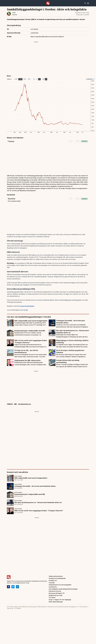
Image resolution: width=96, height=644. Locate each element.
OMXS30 (10, 404)
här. (27, 310)
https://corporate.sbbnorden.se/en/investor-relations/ (47, 37)
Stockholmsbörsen (24, 404)
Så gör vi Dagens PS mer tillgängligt (60, 600)
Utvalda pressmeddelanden (57, 578)
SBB (15, 404)
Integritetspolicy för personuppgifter (60, 585)
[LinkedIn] (17, 587)
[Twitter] (13, 587)
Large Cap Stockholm (27, 306)
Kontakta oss (53, 581)
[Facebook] (8, 587)
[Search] (85, 3)
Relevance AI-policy (55, 591)
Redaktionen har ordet (55, 595)
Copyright (52, 583)
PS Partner (52, 598)
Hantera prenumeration (56, 576)
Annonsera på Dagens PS (57, 593)
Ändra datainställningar (56, 602)
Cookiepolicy (53, 587)
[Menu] (88, 3)
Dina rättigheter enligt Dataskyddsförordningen (63, 589)
